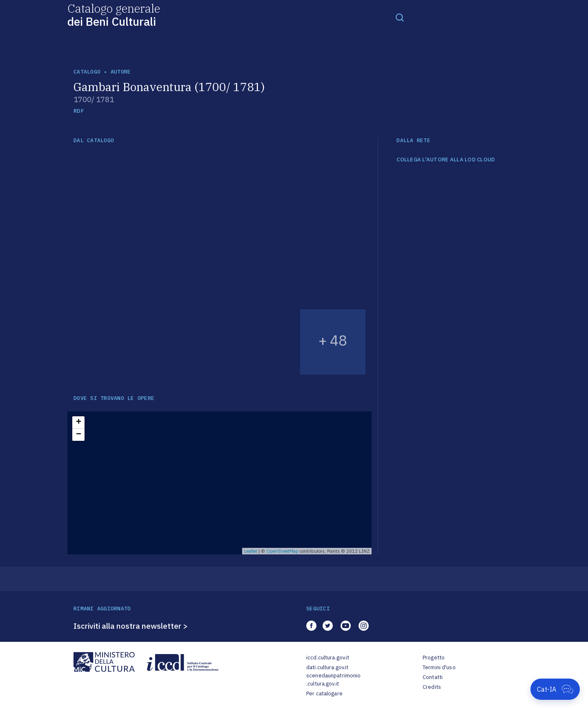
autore (121, 72)
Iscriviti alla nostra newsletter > (131, 626)
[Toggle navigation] (400, 17)
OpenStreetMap (282, 551)
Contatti (433, 677)
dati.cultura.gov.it (327, 667)
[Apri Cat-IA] (555, 689)
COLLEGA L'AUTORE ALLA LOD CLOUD (446, 160)
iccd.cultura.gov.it (328, 658)
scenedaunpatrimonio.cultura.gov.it (333, 680)
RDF (79, 111)
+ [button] (79, 422)
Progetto (434, 658)
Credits (432, 687)
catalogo (87, 72)
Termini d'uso (439, 667)
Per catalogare (324, 693)
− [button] (79, 435)
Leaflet (251, 551)
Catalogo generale (114, 15)
